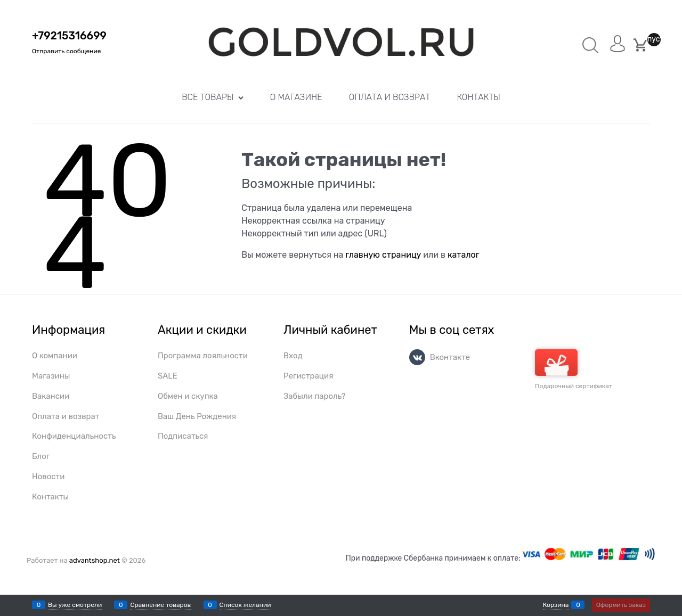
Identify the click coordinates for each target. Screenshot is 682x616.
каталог (464, 255)
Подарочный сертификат (574, 369)
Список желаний (245, 605)
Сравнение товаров (160, 605)
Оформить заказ (621, 605)
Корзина (556, 605)
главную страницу (383, 255)
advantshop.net (95, 560)
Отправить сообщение (66, 51)
